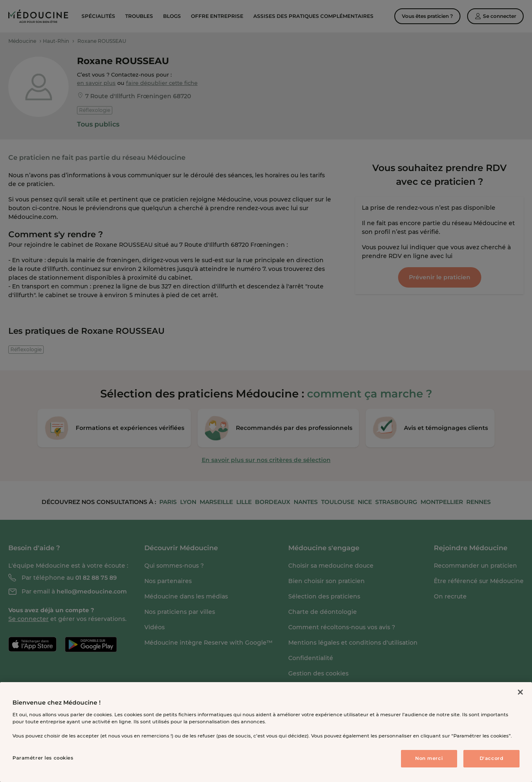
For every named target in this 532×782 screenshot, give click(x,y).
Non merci (429, 758)
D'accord (492, 758)
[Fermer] (520, 692)
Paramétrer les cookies (43, 758)
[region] (266, 732)
